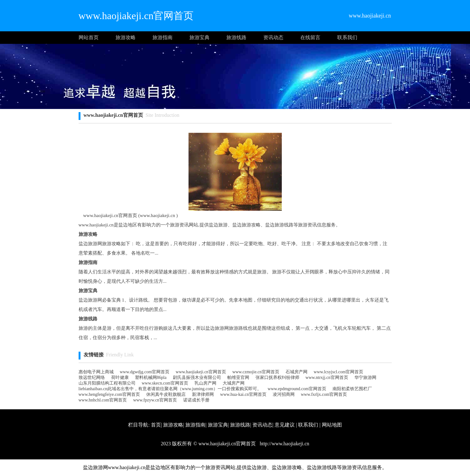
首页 (156, 425)
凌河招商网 (284, 394)
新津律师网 (203, 394)
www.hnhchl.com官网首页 (103, 400)
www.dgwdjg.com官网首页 (145, 372)
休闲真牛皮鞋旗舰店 (166, 394)
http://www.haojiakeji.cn (284, 444)
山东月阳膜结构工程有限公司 (107, 383)
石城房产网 (297, 372)
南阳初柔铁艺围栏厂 (352, 389)
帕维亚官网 (238, 378)
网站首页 (89, 37)
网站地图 (332, 425)
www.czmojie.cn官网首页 (256, 372)
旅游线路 (236, 37)
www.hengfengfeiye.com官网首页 (109, 394)
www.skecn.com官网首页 (165, 383)
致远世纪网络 (92, 378)
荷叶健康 (120, 378)
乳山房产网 (205, 383)
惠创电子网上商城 (96, 372)
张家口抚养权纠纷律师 (277, 378)
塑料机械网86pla (151, 378)
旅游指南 (163, 37)
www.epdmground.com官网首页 (297, 389)
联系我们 (347, 37)
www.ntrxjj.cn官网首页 (327, 378)
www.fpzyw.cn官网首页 (155, 400)
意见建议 (285, 425)
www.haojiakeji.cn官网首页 (201, 372)
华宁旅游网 (365, 378)
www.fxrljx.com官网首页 (324, 394)
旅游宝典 (199, 37)
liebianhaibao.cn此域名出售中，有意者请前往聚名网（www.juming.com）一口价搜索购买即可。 (170, 389)
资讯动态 (273, 37)
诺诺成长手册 (196, 400)
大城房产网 (234, 383)
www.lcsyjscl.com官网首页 (339, 372)
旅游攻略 (126, 37)
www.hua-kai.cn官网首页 (243, 394)
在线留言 (310, 37)
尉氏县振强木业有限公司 (197, 378)
